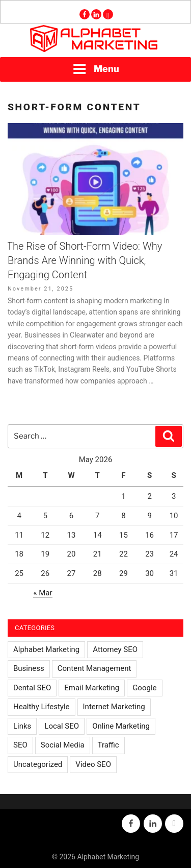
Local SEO (62, 726)
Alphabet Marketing (46, 649)
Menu (96, 69)
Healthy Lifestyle (42, 707)
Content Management (94, 668)
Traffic (108, 745)
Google (144, 688)
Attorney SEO (115, 649)
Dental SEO (32, 688)
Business (29, 668)
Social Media (63, 745)
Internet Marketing (114, 707)
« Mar (43, 593)
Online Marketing (121, 726)
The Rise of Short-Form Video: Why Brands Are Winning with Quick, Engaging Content (84, 260)
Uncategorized (38, 764)
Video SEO (93, 764)
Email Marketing (92, 688)
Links (22, 726)
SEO (20, 745)
